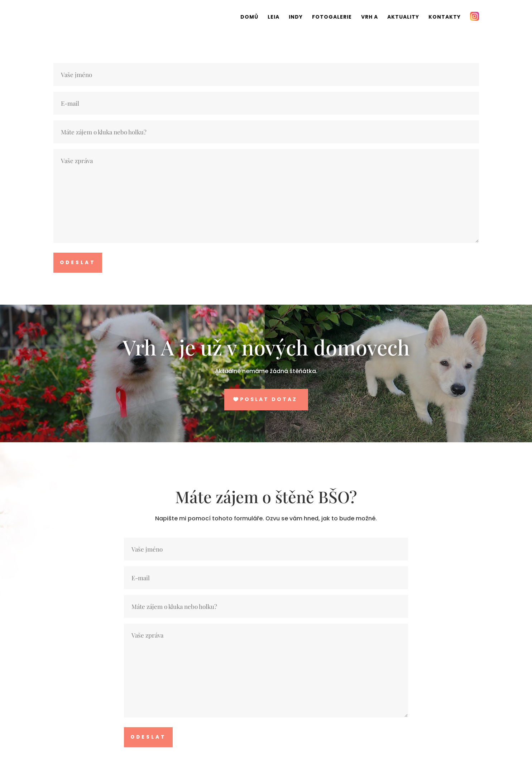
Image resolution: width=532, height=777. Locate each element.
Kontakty (445, 17)
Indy (296, 17)
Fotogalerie (332, 17)
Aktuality (403, 17)
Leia (274, 17)
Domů (249, 17)
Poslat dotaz (269, 399)
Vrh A (370, 17)
